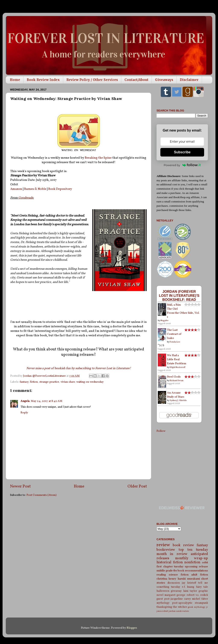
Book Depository (60, 189)
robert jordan (169, 611)
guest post (163, 599)
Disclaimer (189, 80)
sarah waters (182, 611)
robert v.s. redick (197, 595)
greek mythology (196, 607)
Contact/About (136, 80)
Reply (24, 413)
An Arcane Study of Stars (176, 395)
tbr (175, 571)
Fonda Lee (175, 342)
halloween (163, 591)
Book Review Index (43, 80)
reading (161, 575)
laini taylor (190, 591)
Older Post (137, 486)
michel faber (200, 599)
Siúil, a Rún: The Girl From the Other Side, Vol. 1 (183, 311)
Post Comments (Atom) (42, 495)
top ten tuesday (193, 550)
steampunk (201, 603)
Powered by (182, 165)
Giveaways (164, 80)
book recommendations (193, 571)
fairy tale (202, 587)
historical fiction (170, 562)
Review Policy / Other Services (92, 80)
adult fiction (200, 575)
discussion (174, 583)
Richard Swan (177, 381)
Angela (25, 401)
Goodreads (26, 198)
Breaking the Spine (98, 158)
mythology (163, 603)
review (163, 545)
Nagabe (165, 321)
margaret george (175, 595)
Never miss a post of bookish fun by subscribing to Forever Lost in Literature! (79, 368)
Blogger (132, 628)
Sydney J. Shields (178, 400)
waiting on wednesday (90, 382)
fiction (34, 382)
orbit (205, 563)
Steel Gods (174, 377)
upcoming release (197, 567)
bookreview (166, 550)
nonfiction (192, 562)
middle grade (165, 571)
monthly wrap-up (192, 558)
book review (183, 545)
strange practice (49, 382)
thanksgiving (164, 607)
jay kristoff (189, 583)
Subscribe (182, 152)
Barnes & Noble (35, 189)
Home (15, 80)
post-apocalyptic (182, 603)
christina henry (166, 579)
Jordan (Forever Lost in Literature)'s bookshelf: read (179, 296)
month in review (172, 554)
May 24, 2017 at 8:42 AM (47, 401)
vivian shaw (68, 382)
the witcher (180, 607)
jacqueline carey (181, 599)
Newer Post (20, 486)
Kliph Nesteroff (178, 367)
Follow (161, 431)
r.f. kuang (188, 587)
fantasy (24, 382)
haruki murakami (189, 579)
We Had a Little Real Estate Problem (177, 359)
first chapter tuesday (170, 567)
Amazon (16, 189)
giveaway (176, 591)
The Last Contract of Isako (174, 334)
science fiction (179, 575)
